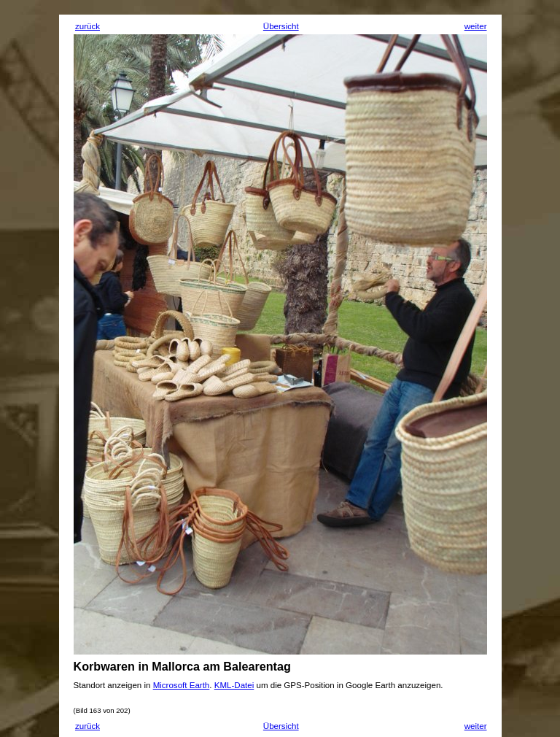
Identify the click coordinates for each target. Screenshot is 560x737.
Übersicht (281, 26)
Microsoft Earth (182, 685)
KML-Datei (234, 685)
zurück (87, 26)
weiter (476, 26)
